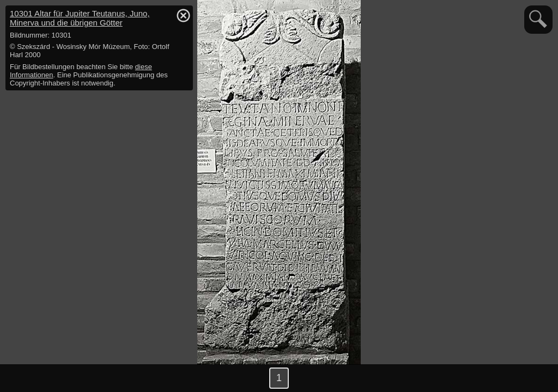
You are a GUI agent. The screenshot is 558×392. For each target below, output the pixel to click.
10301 (80, 18)
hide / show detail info (183, 15)
